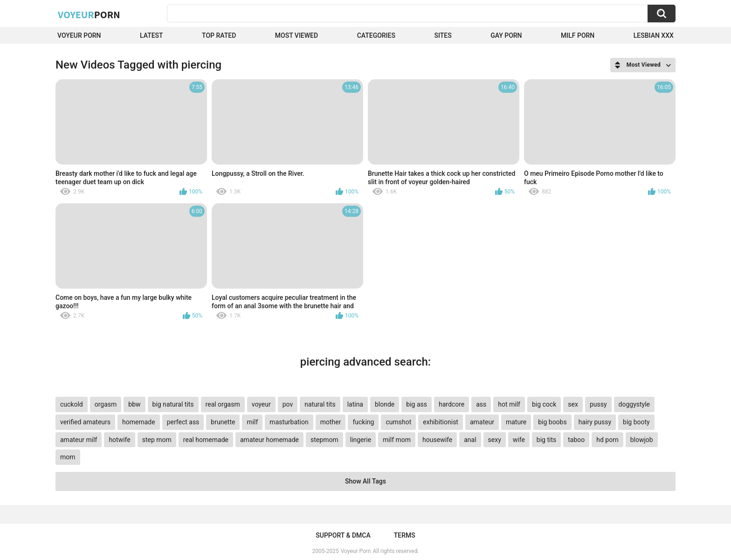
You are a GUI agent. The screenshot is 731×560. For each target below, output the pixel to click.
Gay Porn (506, 35)
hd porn (607, 440)
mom (68, 457)
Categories (376, 35)
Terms (405, 535)
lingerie (361, 440)
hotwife (119, 440)
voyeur (261, 404)
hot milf (509, 404)
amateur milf (79, 440)
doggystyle (634, 404)
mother (331, 422)
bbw (134, 404)
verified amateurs (85, 422)
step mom (157, 440)
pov (288, 404)
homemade (139, 422)
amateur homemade (269, 440)
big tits (546, 440)
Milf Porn (578, 35)
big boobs (552, 422)
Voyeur (89, 14)
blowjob (642, 440)
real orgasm (223, 404)
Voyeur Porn (79, 35)
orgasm (106, 404)
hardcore (452, 404)
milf (252, 422)
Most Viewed (297, 35)
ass (481, 404)
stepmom (324, 440)
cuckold (72, 404)
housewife (437, 440)
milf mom (397, 440)
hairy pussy (595, 422)
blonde (385, 404)
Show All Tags (365, 481)
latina (355, 404)
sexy (495, 440)
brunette (223, 422)
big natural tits (173, 404)
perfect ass (183, 422)
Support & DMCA (343, 535)
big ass (417, 404)
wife (519, 440)
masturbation (289, 422)
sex (573, 404)
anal (470, 440)
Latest (152, 35)
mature (516, 422)
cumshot (398, 422)
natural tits (320, 404)
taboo (576, 440)
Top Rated (219, 35)
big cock (544, 404)
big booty (636, 422)
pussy (598, 404)
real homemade (206, 440)
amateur (482, 422)
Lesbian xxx (654, 35)
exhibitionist (441, 422)
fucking (363, 422)
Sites (443, 35)
